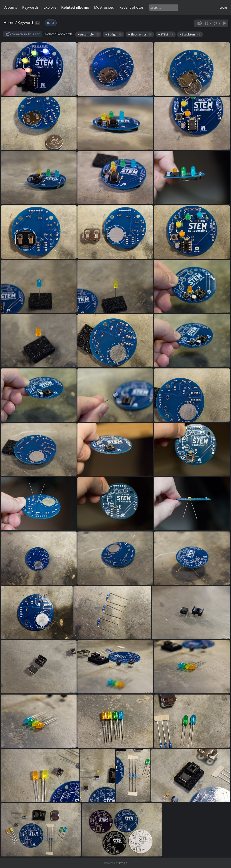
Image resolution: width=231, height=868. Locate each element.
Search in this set (26, 34)
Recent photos (132, 7)
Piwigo (123, 863)
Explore (50, 7)
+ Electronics (140, 34)
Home (9, 23)
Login (223, 8)
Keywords (30, 7)
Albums (11, 7)
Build (51, 23)
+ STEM (166, 34)
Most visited (104, 7)
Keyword (25, 23)
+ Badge (114, 34)
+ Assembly (88, 34)
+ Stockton (190, 34)
